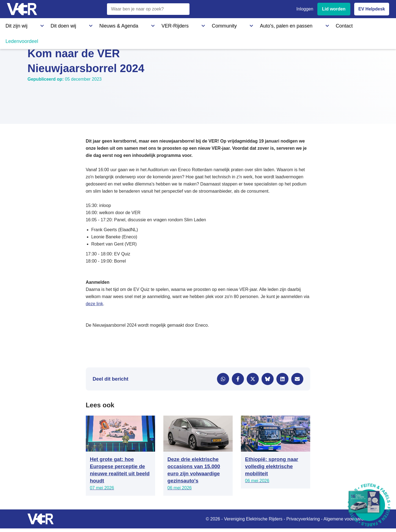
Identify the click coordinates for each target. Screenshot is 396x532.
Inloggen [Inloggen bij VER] (305, 9)
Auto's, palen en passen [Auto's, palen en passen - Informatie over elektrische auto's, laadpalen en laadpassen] (199, 24)
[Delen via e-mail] (297, 379)
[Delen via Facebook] (238, 379)
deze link (94, 304)
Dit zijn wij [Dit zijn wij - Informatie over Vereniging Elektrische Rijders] (15, 24)
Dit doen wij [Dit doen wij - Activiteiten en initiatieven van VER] (46, 24)
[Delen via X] (253, 379)
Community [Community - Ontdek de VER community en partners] (155, 24)
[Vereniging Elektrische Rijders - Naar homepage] (22, 9)
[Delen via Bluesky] (268, 379)
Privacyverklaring (303, 519)
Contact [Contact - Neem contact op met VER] (239, 24)
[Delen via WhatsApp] (223, 379)
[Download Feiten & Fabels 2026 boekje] (369, 505)
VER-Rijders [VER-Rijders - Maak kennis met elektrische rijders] (123, 24)
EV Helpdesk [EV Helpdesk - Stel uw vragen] (372, 9)
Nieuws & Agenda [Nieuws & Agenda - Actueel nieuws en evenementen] (84, 24)
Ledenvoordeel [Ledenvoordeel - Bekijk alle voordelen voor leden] (271, 24)
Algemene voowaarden (346, 519)
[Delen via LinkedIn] (282, 379)
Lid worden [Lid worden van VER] (334, 9)
